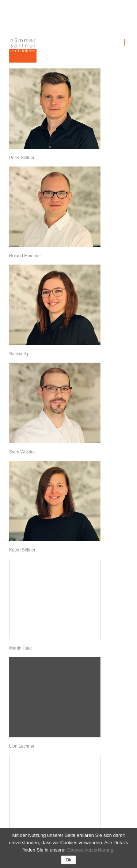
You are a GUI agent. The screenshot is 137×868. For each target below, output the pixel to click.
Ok (68, 860)
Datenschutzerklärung (90, 850)
